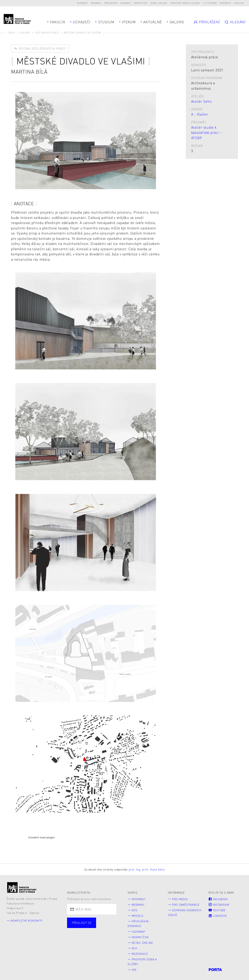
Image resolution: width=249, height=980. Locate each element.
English (239, 3)
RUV (134, 947)
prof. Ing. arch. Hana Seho (147, 869)
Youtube (217, 910)
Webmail (96, 3)
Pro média (180, 899)
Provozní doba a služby (185, 3)
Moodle (138, 915)
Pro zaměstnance (186, 904)
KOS (135, 910)
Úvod (12, 33)
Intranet (82, 3)
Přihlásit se (82, 923)
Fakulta (58, 22)
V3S (134, 967)
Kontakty (225, 3)
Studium (106, 22)
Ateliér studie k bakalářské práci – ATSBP (206, 133)
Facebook (218, 899)
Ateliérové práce (47, 33)
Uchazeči (82, 22)
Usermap (139, 931)
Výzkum (129, 22)
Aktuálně (153, 22)
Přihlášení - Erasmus (118, 3)
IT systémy (211, 3)
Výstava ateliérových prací (40, 48)
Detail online (159, 3)
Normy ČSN (141, 3)
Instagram (219, 904)
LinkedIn (218, 915)
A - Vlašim (200, 114)
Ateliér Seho (201, 101)
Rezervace (140, 952)
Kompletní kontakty (27, 921)
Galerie (177, 22)
